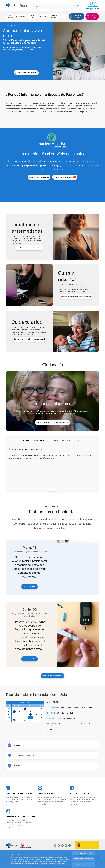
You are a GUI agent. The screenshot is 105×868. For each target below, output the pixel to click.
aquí (29, 861)
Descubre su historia (30, 586)
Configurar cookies (83, 864)
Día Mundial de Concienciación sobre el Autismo (74, 708)
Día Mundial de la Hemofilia (66, 718)
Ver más (52, 490)
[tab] (33, 440)
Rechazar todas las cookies (83, 859)
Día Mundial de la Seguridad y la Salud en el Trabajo (76, 724)
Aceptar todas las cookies (83, 853)
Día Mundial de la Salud (64, 713)
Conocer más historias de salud (52, 676)
